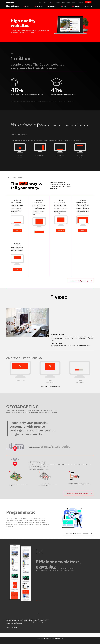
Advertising (10, 2)
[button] (15, 129)
